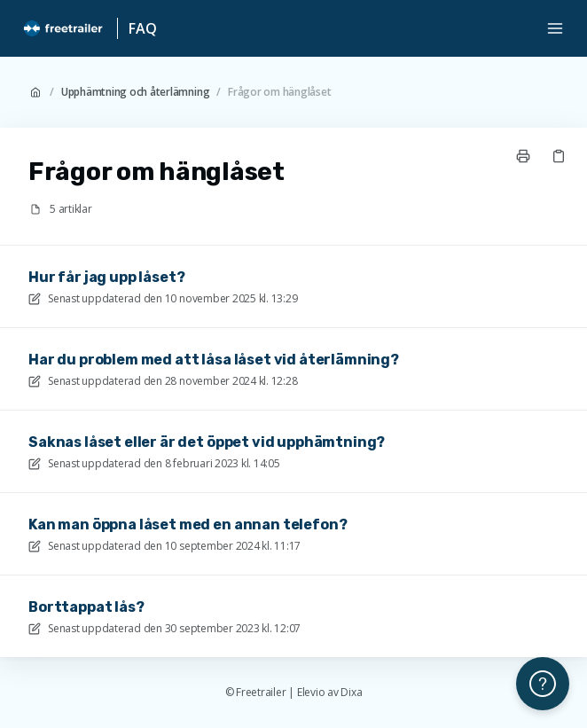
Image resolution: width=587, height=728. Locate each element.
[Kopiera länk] (559, 156)
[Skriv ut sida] (523, 156)
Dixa (351, 693)
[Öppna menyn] (555, 28)
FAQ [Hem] (143, 28)
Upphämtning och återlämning (136, 92)
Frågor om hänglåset (279, 92)
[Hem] (64, 28)
